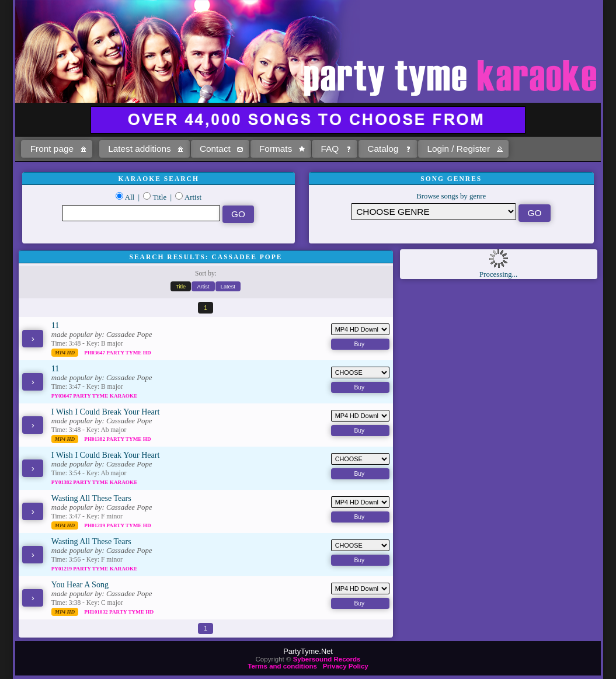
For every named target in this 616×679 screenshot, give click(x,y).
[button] (57, 149)
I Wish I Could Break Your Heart (106, 412)
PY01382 (62, 482)
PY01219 (62, 569)
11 (55, 325)
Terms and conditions (282, 666)
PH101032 (97, 612)
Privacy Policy (346, 666)
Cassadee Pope (129, 335)
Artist (193, 197)
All (130, 197)
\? (434, 212)
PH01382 (95, 439)
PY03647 (62, 396)
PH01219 (95, 525)
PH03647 (95, 353)
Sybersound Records (327, 659)
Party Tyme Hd (128, 353)
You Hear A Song (80, 584)
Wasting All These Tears (91, 498)
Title (159, 197)
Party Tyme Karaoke (105, 396)
